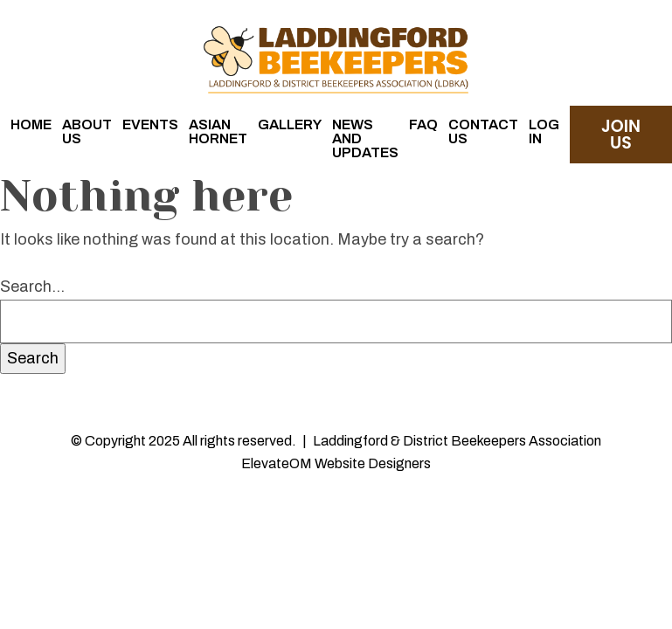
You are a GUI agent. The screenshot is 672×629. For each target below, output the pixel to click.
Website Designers (373, 463)
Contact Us (483, 131)
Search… (32, 287)
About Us (87, 131)
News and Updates (365, 138)
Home (31, 124)
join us (621, 135)
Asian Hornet (218, 131)
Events (150, 124)
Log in (544, 131)
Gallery (290, 124)
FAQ (423, 124)
